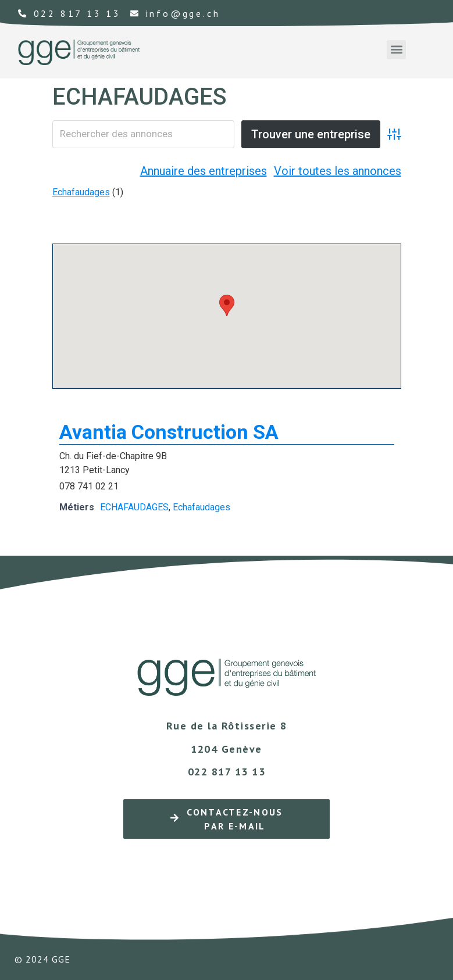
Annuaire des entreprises (204, 171)
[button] (396, 50)
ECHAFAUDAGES (134, 507)
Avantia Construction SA (169, 432)
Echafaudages (81, 192)
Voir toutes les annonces (338, 171)
